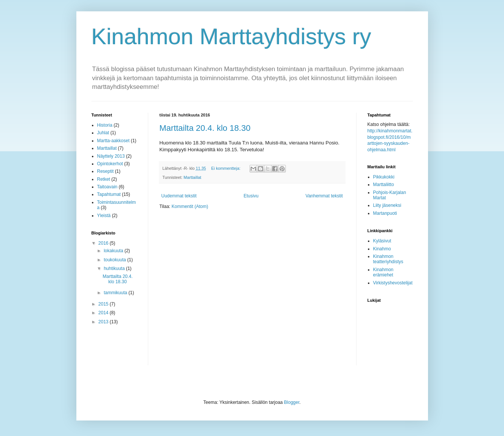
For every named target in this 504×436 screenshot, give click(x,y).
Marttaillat (193, 177)
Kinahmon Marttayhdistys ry (231, 36)
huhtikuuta (115, 268)
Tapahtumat (109, 194)
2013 (104, 322)
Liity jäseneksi (387, 205)
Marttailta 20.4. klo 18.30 (205, 128)
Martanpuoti (385, 213)
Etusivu (251, 196)
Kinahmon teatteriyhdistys (388, 259)
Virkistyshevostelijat (393, 283)
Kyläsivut (382, 241)
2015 (104, 304)
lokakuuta (114, 251)
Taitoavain (107, 187)
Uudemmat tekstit (179, 196)
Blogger (292, 402)
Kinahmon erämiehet (383, 272)
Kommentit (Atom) (190, 206)
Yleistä (104, 216)
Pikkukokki (384, 177)
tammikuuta (116, 293)
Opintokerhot (110, 164)
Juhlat (103, 133)
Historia (105, 125)
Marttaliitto (384, 185)
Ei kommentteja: (226, 168)
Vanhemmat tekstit (324, 196)
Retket (104, 179)
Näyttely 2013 (111, 156)
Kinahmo (382, 249)
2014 (104, 313)
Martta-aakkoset (113, 141)
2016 (104, 243)
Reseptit (105, 171)
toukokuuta (115, 260)
